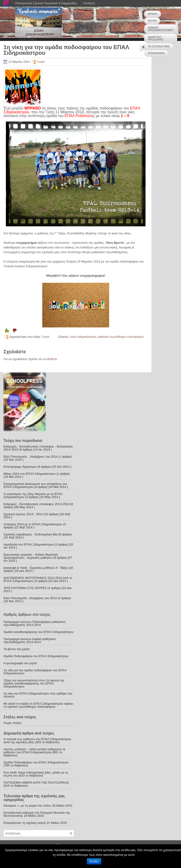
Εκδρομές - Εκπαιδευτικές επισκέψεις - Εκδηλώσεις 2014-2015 (38, 448)
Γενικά (40, 62)
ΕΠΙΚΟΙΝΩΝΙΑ (156, 53)
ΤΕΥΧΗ (152, 21)
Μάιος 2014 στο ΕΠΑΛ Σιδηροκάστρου (30, 474)
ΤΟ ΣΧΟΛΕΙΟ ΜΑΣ (159, 46)
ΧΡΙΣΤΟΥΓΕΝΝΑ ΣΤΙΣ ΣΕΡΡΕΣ (25, 588)
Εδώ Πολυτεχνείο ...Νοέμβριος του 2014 (31, 457)
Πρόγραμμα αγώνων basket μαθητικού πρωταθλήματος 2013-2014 (30, 640)
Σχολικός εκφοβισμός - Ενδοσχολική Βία (31, 534)
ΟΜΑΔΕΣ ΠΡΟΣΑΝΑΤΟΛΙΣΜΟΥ (161, 29)
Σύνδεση (89, 3)
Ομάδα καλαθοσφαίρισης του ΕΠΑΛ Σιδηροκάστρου (39, 632)
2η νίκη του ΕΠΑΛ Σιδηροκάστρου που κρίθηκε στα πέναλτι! (38, 695)
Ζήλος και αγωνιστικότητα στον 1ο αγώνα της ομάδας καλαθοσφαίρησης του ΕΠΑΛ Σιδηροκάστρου (34, 683)
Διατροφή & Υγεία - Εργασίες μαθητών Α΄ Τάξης (36, 568)
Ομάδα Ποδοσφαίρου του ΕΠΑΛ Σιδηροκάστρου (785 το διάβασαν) (36, 764)
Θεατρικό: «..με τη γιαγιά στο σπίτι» (27, 806)
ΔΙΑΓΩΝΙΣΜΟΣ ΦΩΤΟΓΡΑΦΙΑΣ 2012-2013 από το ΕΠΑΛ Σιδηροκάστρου (38, 579)
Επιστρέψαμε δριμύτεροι (20, 467)
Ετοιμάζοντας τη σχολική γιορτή (25, 823)
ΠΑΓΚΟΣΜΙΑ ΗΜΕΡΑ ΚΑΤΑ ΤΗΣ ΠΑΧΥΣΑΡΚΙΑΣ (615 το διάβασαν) (36, 784)
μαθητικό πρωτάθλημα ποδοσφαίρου (121, 337)
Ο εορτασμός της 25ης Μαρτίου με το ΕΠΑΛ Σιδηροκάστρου (33, 495)
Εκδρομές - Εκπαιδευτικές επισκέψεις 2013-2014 (37, 504)
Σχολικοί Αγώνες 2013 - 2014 (23, 514)
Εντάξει (94, 861)
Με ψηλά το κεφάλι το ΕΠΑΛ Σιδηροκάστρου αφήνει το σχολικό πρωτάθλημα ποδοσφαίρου (38, 705)
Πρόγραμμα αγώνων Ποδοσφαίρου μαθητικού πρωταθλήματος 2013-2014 (35, 623)
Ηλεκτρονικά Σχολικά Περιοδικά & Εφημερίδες (46, 3)
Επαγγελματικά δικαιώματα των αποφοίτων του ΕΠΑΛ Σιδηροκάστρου (35, 485)
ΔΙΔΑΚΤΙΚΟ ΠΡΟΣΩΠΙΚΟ (156, 38)
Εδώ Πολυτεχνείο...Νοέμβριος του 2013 (30, 598)
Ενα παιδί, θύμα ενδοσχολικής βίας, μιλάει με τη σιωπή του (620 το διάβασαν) (36, 774)
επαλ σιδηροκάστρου (83, 337)
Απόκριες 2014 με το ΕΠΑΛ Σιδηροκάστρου (33, 524)
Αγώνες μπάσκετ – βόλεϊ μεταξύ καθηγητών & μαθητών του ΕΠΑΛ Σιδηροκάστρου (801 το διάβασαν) (34, 752)
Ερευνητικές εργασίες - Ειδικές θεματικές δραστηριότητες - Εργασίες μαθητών (31, 556)
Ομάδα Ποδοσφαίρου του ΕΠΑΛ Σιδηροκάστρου (36, 656)
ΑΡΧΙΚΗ (153, 14)
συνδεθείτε (50, 359)
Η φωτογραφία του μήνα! (20, 663)
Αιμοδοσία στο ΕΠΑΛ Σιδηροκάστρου (29, 544)
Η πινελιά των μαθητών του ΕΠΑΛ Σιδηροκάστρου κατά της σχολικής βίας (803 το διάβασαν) (37, 741)
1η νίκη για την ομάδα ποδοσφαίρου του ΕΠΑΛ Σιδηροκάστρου (35, 672)
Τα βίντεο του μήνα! (17, 649)
